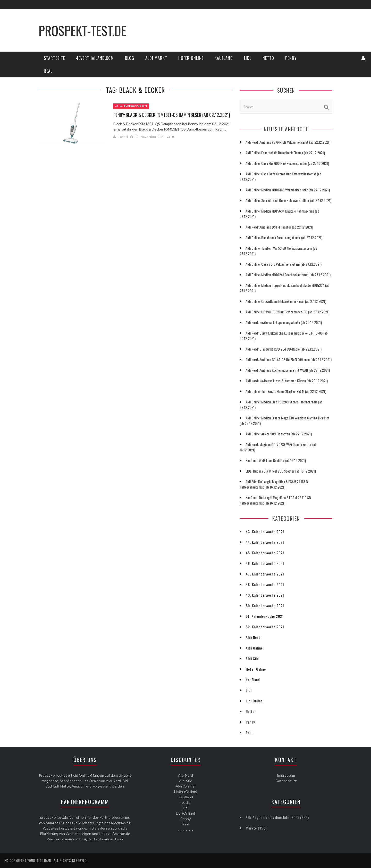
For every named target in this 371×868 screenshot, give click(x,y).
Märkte (251, 828)
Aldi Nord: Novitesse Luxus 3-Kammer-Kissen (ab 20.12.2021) (287, 381)
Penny (291, 58)
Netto (268, 58)
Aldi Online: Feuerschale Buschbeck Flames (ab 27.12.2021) (285, 153)
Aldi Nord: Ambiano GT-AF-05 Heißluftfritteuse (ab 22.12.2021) (289, 359)
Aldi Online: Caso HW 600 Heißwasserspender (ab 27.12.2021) (287, 163)
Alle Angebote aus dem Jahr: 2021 (272, 817)
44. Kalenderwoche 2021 (265, 542)
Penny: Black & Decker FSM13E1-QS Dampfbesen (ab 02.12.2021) (172, 115)
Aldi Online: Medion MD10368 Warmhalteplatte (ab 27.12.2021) (288, 190)
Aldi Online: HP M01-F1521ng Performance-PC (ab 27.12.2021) (287, 312)
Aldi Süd (252, 658)
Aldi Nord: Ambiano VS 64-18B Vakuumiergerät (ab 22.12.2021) (288, 142)
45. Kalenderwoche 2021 (265, 553)
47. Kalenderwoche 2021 (265, 574)
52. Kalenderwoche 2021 (265, 627)
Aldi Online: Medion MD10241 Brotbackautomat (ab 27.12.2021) (288, 275)
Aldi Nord (253, 637)
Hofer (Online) (186, 792)
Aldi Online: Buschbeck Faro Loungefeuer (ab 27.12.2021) (284, 237)
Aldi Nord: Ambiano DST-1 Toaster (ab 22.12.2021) (279, 227)
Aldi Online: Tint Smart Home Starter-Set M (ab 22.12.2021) (286, 391)
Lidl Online (254, 701)
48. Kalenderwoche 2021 (131, 106)
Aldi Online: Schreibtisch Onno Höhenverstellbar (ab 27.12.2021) (288, 200)
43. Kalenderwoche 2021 (265, 532)
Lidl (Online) (185, 813)
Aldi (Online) (186, 786)
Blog (130, 58)
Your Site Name (40, 860)
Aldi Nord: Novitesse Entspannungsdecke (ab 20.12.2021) (284, 322)
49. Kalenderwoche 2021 (265, 595)
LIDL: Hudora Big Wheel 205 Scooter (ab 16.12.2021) (281, 471)
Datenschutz (286, 781)
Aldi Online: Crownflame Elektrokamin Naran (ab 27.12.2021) (286, 301)
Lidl (248, 58)
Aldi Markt (156, 58)
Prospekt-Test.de (82, 30)
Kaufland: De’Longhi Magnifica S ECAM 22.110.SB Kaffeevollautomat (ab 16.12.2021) (275, 500)
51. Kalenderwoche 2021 (265, 616)
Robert (123, 137)
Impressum (286, 775)
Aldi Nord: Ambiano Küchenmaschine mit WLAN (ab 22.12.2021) (288, 370)
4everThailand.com (95, 58)
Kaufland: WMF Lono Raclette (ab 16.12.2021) (276, 460)
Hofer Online (191, 58)
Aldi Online (254, 648)
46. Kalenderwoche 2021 (265, 563)
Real (48, 71)
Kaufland (224, 58)
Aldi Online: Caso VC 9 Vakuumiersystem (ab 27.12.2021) (284, 264)
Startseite (54, 58)
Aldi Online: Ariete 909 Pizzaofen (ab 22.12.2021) (279, 434)
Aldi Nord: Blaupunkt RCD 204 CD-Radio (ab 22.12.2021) (284, 349)
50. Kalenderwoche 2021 (265, 606)
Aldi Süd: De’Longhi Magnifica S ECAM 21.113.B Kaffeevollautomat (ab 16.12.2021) (274, 484)
